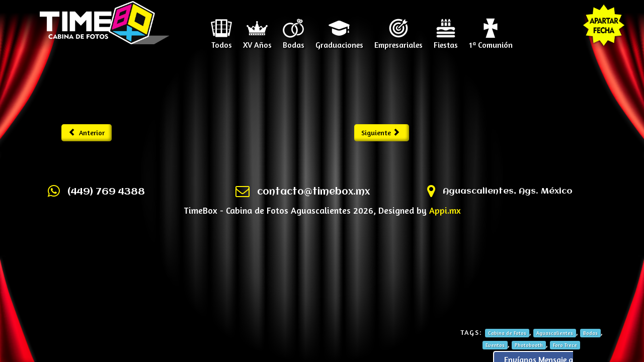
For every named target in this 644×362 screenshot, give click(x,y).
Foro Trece (565, 345)
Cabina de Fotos (507, 333)
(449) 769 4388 (106, 192)
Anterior (87, 132)
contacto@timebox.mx (313, 192)
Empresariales (398, 41)
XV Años (257, 41)
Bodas (294, 41)
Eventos (495, 345)
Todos (222, 41)
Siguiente (381, 132)
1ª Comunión (491, 41)
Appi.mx (445, 210)
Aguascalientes (555, 333)
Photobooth (529, 345)
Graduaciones (339, 41)
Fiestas (446, 41)
